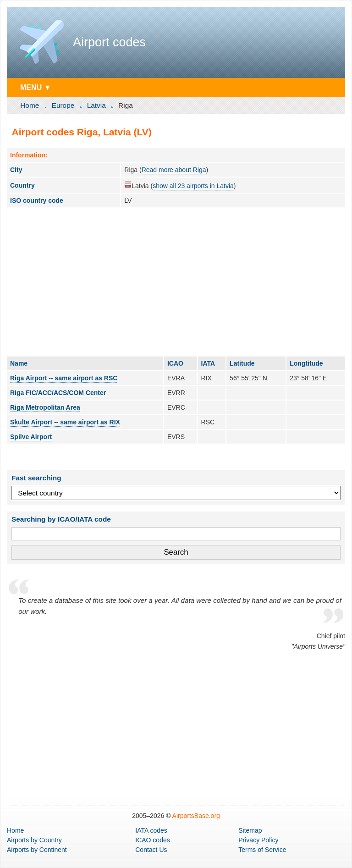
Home (30, 105)
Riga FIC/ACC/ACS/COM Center (58, 393)
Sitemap (250, 830)
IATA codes (151, 830)
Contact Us (151, 850)
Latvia (96, 105)
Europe (63, 105)
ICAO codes (152, 840)
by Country (34, 840)
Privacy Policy (258, 840)
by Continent (37, 850)
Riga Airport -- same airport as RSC (64, 378)
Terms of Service (262, 850)
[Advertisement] (176, 282)
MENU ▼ (36, 87)
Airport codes (109, 42)
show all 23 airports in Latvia (193, 186)
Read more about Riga (174, 170)
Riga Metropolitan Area (45, 407)
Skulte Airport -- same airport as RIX (65, 422)
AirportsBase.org (196, 816)
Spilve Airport (31, 437)
